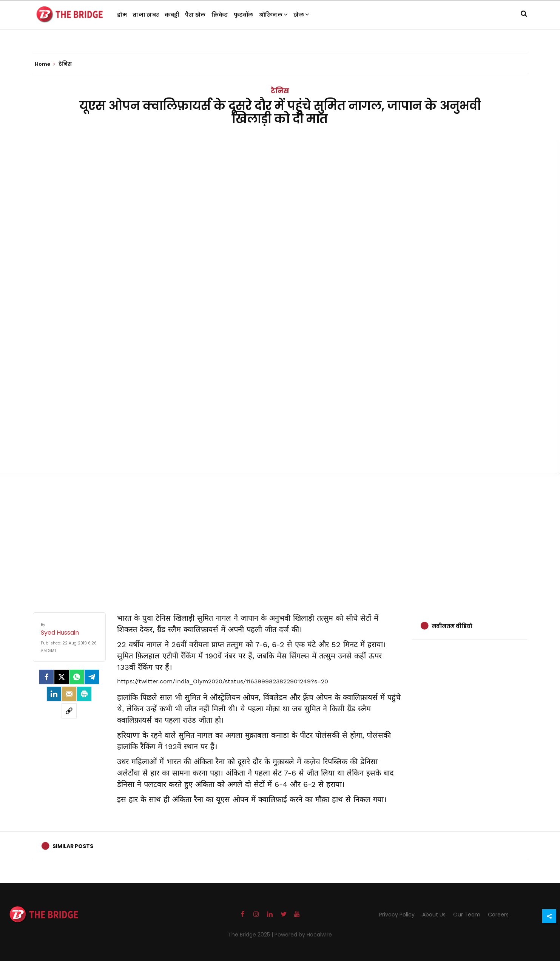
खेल (301, 15)
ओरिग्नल (274, 15)
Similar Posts (73, 846)
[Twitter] (62, 677)
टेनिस (280, 91)
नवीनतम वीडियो (452, 626)
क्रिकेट (220, 15)
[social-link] (69, 711)
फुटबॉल (244, 15)
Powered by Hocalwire (303, 935)
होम (122, 15)
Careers (498, 915)
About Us (434, 915)
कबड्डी (172, 15)
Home (45, 64)
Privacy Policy (397, 915)
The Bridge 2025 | (251, 935)
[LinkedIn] (54, 694)
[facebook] (46, 677)
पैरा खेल (195, 15)
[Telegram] (92, 677)
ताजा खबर (146, 15)
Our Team (467, 915)
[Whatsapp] (77, 677)
